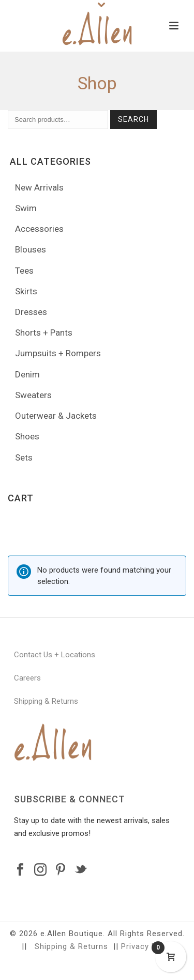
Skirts (26, 291)
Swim (26, 208)
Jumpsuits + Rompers (58, 353)
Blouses (31, 249)
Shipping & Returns (46, 701)
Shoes (27, 436)
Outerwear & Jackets (56, 416)
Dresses (31, 312)
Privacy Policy (148, 946)
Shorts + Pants (44, 333)
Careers (27, 678)
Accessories (39, 229)
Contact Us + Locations (55, 655)
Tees (24, 271)
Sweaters (33, 395)
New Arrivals (39, 187)
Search (133, 119)
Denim (27, 374)
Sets (24, 457)
